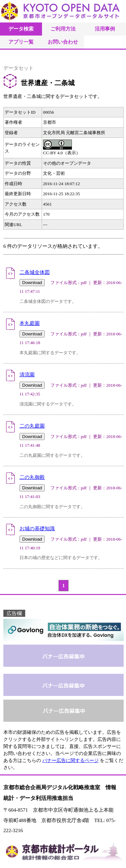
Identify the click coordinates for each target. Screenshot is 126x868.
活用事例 (105, 29)
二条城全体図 (35, 272)
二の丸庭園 (32, 426)
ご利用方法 (63, 29)
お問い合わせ (63, 42)
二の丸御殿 (32, 477)
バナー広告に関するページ (71, 761)
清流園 (27, 374)
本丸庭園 (30, 323)
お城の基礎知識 (37, 528)
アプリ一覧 (21, 42)
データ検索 (21, 29)
